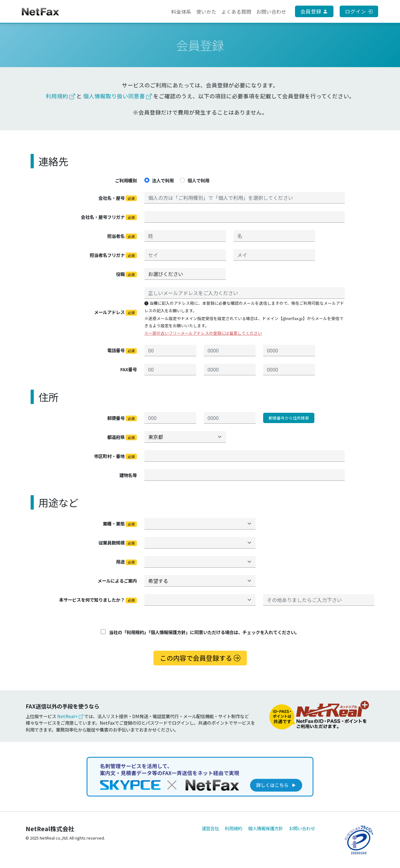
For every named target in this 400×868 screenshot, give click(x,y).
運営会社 (210, 828)
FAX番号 (129, 369)
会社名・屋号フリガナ (109, 217)
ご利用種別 (126, 180)
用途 (126, 562)
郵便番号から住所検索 (289, 418)
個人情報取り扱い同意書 (117, 96)
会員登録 (314, 11)
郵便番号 (122, 418)
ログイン (359, 11)
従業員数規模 (118, 543)
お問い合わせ (271, 12)
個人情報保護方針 (266, 828)
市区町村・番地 (115, 456)
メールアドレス (115, 312)
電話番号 (122, 350)
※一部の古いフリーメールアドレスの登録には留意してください (203, 333)
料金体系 (181, 12)
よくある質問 (236, 12)
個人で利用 (198, 180)
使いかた (206, 12)
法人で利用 (163, 180)
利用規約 (60, 96)
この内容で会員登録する (200, 658)
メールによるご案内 (117, 581)
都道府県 (122, 437)
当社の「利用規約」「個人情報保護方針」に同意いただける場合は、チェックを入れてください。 (200, 632)
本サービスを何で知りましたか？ (98, 600)
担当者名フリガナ (113, 255)
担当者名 (122, 236)
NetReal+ (70, 716)
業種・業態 (120, 524)
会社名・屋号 (118, 198)
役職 (126, 274)
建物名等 (128, 475)
